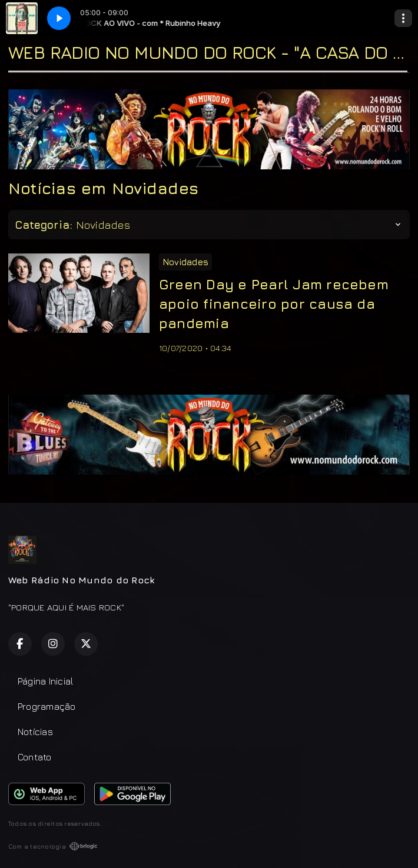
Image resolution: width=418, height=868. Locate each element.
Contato (35, 757)
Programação (47, 706)
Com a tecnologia (53, 846)
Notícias (35, 732)
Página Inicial (45, 681)
